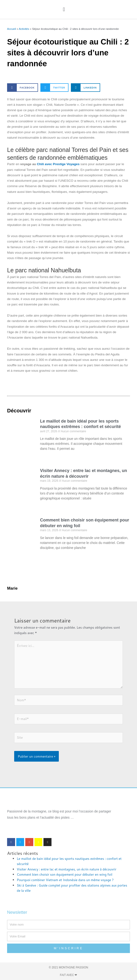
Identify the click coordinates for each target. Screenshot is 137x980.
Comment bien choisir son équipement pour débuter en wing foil (64, 874)
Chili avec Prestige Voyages (58, 164)
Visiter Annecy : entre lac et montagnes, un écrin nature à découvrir (67, 869)
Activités (24, 29)
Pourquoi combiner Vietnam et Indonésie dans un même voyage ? (65, 880)
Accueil (11, 29)
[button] (64, 10)
